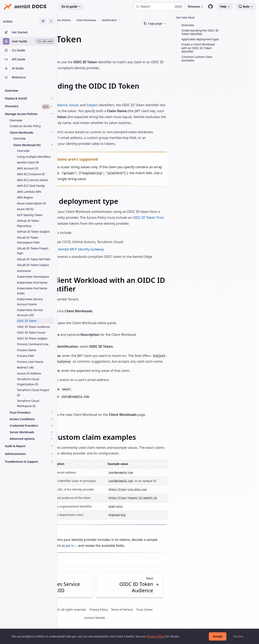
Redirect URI (25, 367)
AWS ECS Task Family (31, 186)
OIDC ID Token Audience (33, 327)
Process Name (27, 350)
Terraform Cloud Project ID (33, 392)
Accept (218, 636)
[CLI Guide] (29, 50)
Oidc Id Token (72, 25)
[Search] (159, 7)
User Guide (82, 20)
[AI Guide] (29, 68)
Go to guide (71, 6)
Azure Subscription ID (32, 203)
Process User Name (30, 362)
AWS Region (25, 197)
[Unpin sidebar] (43, 21)
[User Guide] (29, 41)
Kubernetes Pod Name (32, 283)
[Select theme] (246, 7)
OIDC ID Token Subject (32, 338)
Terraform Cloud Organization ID (28, 382)
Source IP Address (29, 373)
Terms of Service (157, 621)
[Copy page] (183, 24)
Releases (196, 6)
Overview (11, 91)
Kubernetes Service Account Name (30, 302)
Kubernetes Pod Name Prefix (32, 291)
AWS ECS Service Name (32, 180)
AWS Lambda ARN (29, 192)
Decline (238, 636)
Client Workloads (128, 20)
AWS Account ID (28, 168)
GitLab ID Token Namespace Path (28, 240)
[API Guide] (29, 59)
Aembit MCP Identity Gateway (122, 255)
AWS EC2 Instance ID (31, 174)
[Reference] (29, 77)
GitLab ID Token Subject (33, 265)
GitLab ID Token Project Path (33, 251)
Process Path (26, 356)
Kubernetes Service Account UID (30, 312)
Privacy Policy (134, 621)
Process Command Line (33, 344)
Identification (151, 20)
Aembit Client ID (28, 162)
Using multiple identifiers (34, 157)
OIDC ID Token (27, 321)
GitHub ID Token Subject (33, 232)
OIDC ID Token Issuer (31, 332)
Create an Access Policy (25, 126)
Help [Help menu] (225, 6)
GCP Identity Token (30, 215)
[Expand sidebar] (51, 21)
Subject (134, 105)
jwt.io (125, 557)
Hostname (24, 271)
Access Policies (104, 20)
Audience (102, 105)
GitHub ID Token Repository (28, 223)
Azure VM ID (25, 209)
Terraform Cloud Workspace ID (28, 403)
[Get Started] (29, 32)
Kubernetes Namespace (33, 277)
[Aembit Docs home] (25, 7)
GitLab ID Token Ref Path (34, 259)
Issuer (115, 105)
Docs (67, 20)
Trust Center (180, 621)
